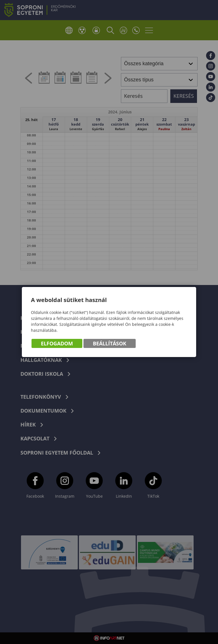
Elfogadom (57, 343)
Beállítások (110, 343)
